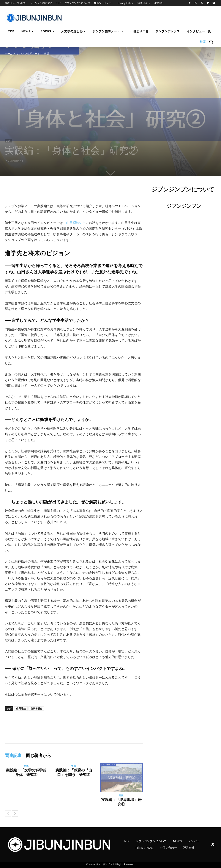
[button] (208, 42)
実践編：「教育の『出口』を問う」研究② (74, 772)
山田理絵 (21, 708)
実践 (8, 141)
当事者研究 (36, 708)
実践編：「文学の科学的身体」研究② (26, 772)
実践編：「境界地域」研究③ (121, 802)
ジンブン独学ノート (28, 54)
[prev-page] (8, 814)
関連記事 (13, 755)
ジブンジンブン (184, 206)
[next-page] (15, 814)
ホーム (9, 54)
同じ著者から (38, 755)
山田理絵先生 (76, 223)
